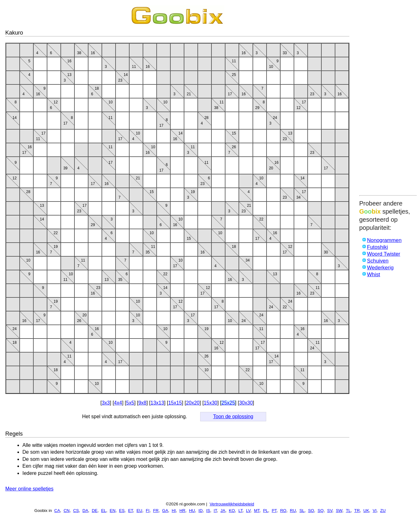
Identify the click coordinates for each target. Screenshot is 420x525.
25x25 (228, 403)
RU (293, 511)
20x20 (193, 403)
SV (330, 511)
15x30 (210, 403)
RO (283, 511)
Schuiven (378, 261)
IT (215, 511)
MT (257, 511)
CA (57, 511)
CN (66, 511)
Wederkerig (380, 268)
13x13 (158, 403)
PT (274, 511)
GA (165, 511)
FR (156, 511)
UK (366, 511)
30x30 (246, 403)
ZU (383, 511)
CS (76, 511)
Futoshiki (378, 247)
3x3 (106, 403)
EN (113, 511)
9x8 (142, 403)
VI (375, 511)
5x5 (130, 403)
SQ (321, 511)
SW (339, 511)
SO (311, 511)
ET (130, 511)
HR (182, 511)
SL (302, 511)
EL (104, 511)
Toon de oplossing (233, 416)
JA (223, 511)
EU (139, 511)
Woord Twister (384, 254)
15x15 (175, 403)
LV (248, 511)
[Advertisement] (388, 99)
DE (95, 511)
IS (208, 511)
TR (357, 511)
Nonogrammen (384, 240)
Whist (374, 274)
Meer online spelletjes (29, 489)
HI (174, 511)
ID (201, 511)
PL (266, 511)
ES (122, 511)
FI (148, 511)
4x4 (118, 403)
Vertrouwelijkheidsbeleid (232, 504)
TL (348, 511)
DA (85, 511)
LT (241, 511)
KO (232, 511)
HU (192, 511)
